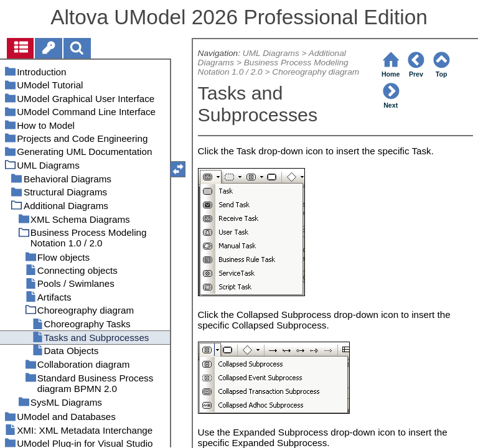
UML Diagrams (271, 53)
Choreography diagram (316, 72)
